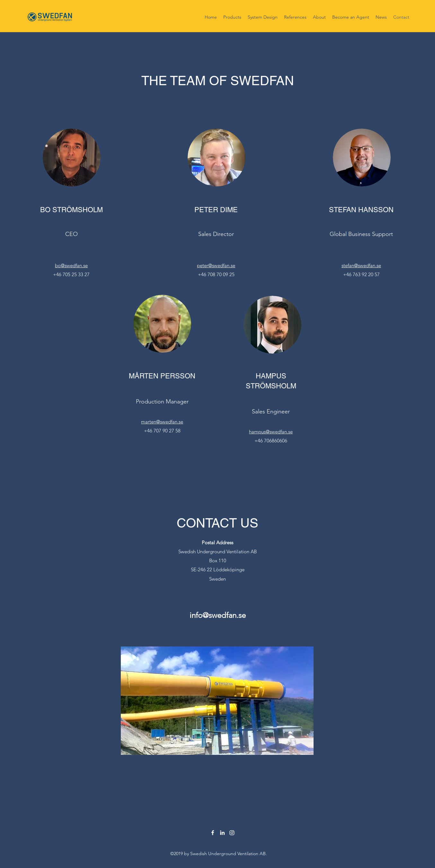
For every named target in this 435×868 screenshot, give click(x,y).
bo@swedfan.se (71, 265)
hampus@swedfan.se (271, 432)
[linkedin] (222, 833)
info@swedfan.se (218, 615)
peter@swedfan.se (216, 265)
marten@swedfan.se (162, 422)
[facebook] (213, 833)
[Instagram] (232, 833)
